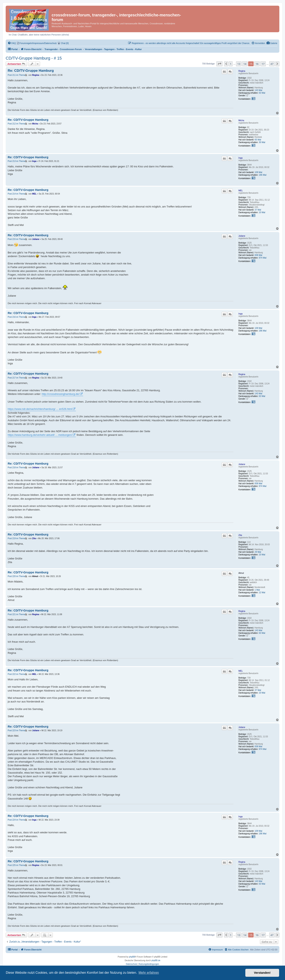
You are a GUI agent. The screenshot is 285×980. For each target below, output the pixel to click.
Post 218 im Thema (16, 468)
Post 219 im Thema (16, 538)
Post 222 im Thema (16, 674)
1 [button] (231, 64)
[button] (219, 64)
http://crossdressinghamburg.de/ (61, 394)
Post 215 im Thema (16, 239)
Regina (242, 71)
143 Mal (258, 90)
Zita (240, 535)
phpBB (132, 957)
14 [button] (245, 64)
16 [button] (257, 64)
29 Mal (258, 552)
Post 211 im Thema (16, 75)
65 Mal (258, 140)
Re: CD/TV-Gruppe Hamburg (31, 71)
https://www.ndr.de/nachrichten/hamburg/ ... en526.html (40, 409)
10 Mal (262, 212)
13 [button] (239, 64)
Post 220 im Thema (16, 576)
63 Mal (262, 93)
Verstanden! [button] (262, 973)
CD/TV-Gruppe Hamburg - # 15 (34, 58)
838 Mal (258, 255)
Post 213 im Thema (16, 161)
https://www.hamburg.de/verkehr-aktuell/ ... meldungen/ (40, 435)
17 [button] (263, 64)
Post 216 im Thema (16, 317)
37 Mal (258, 210)
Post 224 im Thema (16, 820)
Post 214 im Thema (16, 194)
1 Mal (257, 590)
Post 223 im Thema (16, 730)
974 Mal (263, 258)
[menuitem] (272, 43)
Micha (241, 120)
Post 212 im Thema (16, 124)
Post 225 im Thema (16, 865)
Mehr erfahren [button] (149, 973)
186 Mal (263, 175)
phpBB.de (156, 960)
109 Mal (258, 172)
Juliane (242, 236)
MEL (241, 190)
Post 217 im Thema (16, 378)
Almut (241, 573)
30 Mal (262, 142)
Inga (240, 158)
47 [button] (272, 64)
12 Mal (262, 592)
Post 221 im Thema (16, 614)
